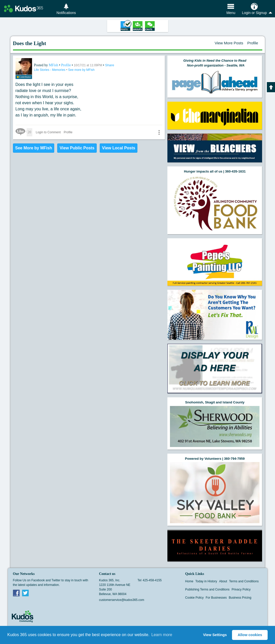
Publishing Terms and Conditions (207, 589)
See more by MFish (81, 70)
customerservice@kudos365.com (122, 600)
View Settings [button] (215, 635)
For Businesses (216, 598)
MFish (54, 65)
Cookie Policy (194, 598)
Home (189, 581)
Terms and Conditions (244, 581)
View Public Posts (77, 148)
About (223, 581)
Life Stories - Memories (50, 70)
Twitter (25, 593)
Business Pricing (240, 598)
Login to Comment (48, 132)
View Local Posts (119, 148)
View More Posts (229, 43)
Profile (253, 43)
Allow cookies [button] (250, 635)
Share (110, 65)
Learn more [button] (162, 635)
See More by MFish (34, 148)
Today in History (206, 581)
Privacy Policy (241, 589)
